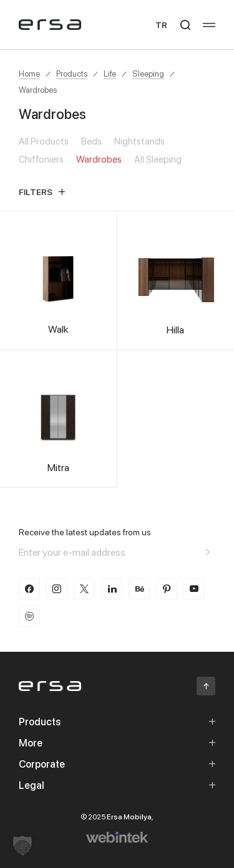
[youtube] (194, 589)
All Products (44, 141)
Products (72, 74)
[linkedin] (112, 589)
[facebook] (29, 589)
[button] (22, 846)
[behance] (139, 589)
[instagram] (57, 589)
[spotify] (29, 616)
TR (161, 25)
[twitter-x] (84, 589)
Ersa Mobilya (129, 817)
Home (29, 74)
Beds (91, 141)
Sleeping (148, 74)
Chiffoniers (41, 159)
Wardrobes (38, 90)
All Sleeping (158, 159)
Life (110, 74)
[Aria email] (208, 552)
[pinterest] (167, 589)
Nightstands (139, 141)
